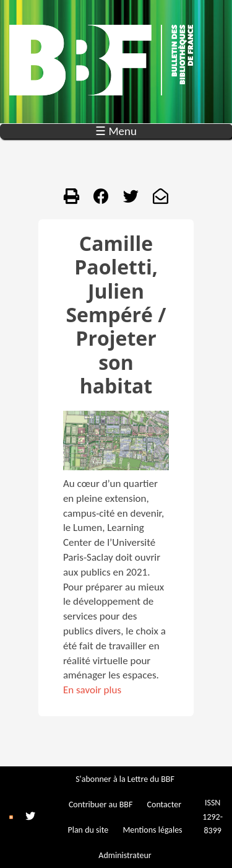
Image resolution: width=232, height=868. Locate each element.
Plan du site (88, 830)
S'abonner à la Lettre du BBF (125, 779)
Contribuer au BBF (101, 804)
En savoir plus (92, 690)
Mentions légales (152, 830)
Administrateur (125, 855)
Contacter (165, 804)
